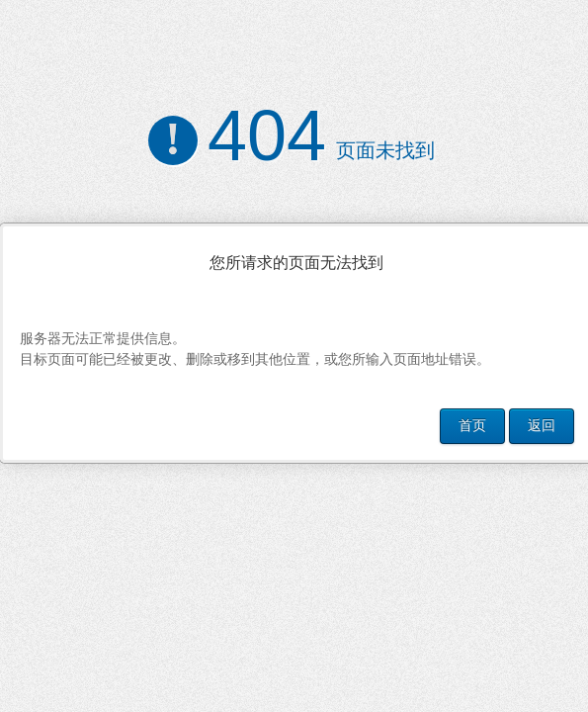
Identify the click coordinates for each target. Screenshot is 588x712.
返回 (542, 426)
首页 (472, 426)
